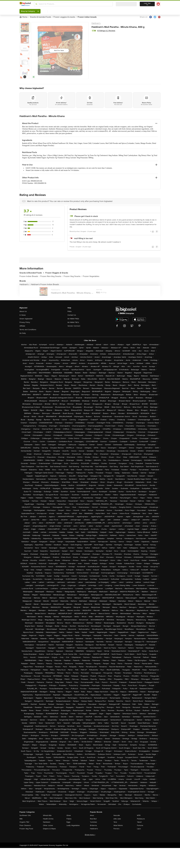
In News (23, 315)
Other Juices (48, 825)
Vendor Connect (74, 326)
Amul (92, 815)
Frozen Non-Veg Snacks (51, 276)
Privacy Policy (25, 322)
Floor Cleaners (25, 825)
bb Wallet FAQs (73, 319)
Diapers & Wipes (49, 829)
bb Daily (23, 333)
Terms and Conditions (28, 330)
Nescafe (117, 815)
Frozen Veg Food (26, 829)
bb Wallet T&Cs (73, 322)
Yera (115, 822)
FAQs (70, 311)
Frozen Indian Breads (29, 276)
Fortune (140, 825)
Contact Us (72, 315)
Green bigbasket (26, 319)
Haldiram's (96, 23)
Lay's (139, 829)
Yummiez (93, 822)
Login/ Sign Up (147, 4)
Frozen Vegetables (91, 276)
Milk (21, 819)
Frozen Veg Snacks (73, 276)
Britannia (93, 825)
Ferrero (116, 829)
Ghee (69, 815)
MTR (139, 815)
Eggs (68, 822)
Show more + (90, 835)
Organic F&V (24, 822)
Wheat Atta (47, 815)
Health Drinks (48, 819)
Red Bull (93, 819)
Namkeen (47, 822)
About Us (23, 311)
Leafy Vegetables (73, 825)
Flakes (69, 819)
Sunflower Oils (25, 815)
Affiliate (22, 326)
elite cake (117, 819)
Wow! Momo (118, 825)
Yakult (139, 822)
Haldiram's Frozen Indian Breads (45, 284)
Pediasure (141, 819)
